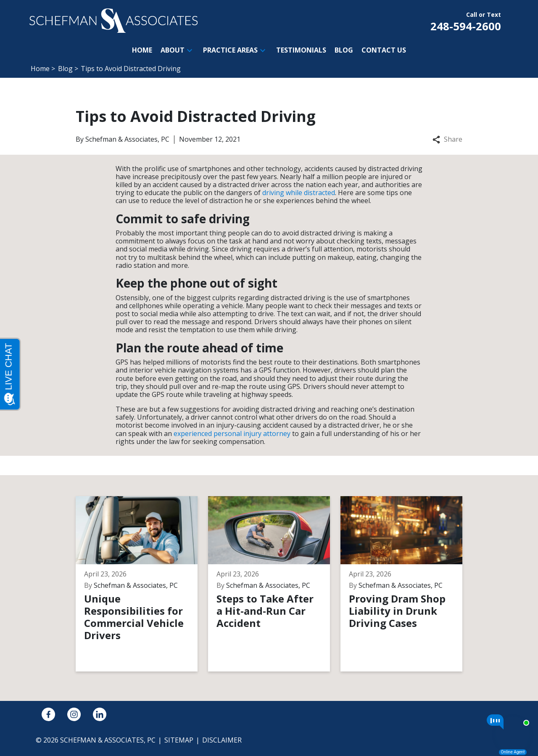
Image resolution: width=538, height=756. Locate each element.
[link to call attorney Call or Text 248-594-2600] (466, 21)
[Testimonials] (301, 50)
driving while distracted (299, 193)
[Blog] (344, 50)
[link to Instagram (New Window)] (74, 714)
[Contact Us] (384, 50)
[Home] (142, 50)
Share (447, 139)
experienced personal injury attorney (232, 434)
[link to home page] (113, 20)
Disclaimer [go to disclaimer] (222, 740)
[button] (190, 50)
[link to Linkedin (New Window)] (100, 714)
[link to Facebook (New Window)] (48, 714)
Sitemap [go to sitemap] (179, 740)
